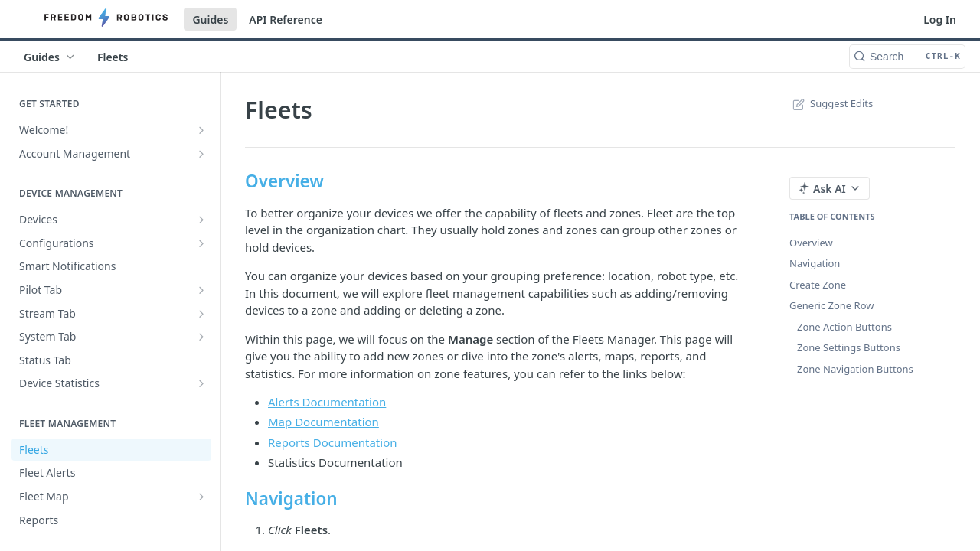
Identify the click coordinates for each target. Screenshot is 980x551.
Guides (210, 20)
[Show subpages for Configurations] (201, 243)
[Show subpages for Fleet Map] (201, 497)
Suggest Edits (831, 103)
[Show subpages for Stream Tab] (201, 314)
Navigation (815, 263)
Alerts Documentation (327, 402)
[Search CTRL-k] (907, 57)
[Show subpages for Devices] (201, 220)
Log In (940, 20)
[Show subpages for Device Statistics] (201, 383)
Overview (811, 243)
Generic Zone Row (831, 305)
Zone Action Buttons (844, 327)
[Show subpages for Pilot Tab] (201, 290)
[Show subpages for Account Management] (201, 154)
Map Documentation (323, 422)
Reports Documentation (333, 442)
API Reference (286, 20)
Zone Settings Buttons (849, 347)
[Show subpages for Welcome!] (201, 130)
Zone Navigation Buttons (855, 369)
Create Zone (818, 285)
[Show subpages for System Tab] (201, 337)
